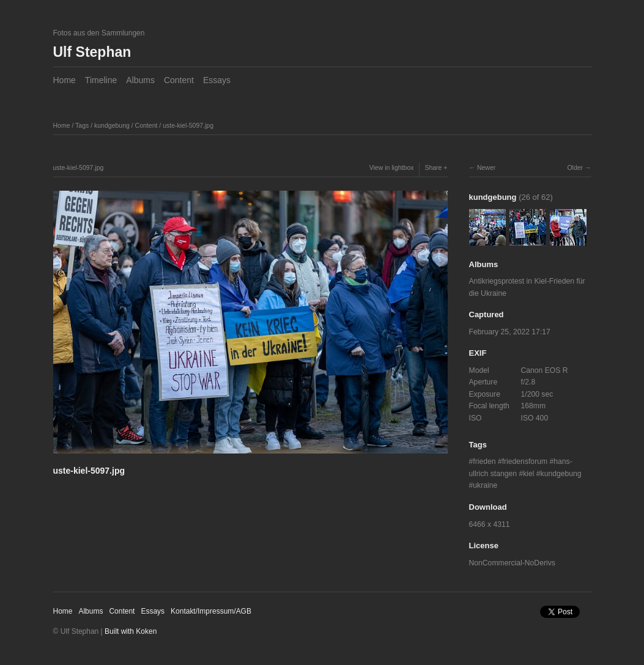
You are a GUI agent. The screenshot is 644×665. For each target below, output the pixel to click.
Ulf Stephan (92, 52)
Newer (486, 167)
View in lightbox (392, 167)
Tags (82, 125)
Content (179, 80)
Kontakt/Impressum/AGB (211, 611)
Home (65, 80)
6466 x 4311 (490, 524)
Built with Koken (131, 631)
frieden (484, 461)
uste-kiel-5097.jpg (188, 125)
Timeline (101, 80)
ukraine (485, 485)
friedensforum (525, 461)
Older (575, 167)
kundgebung (112, 125)
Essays (217, 80)
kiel (528, 474)
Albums (140, 80)
